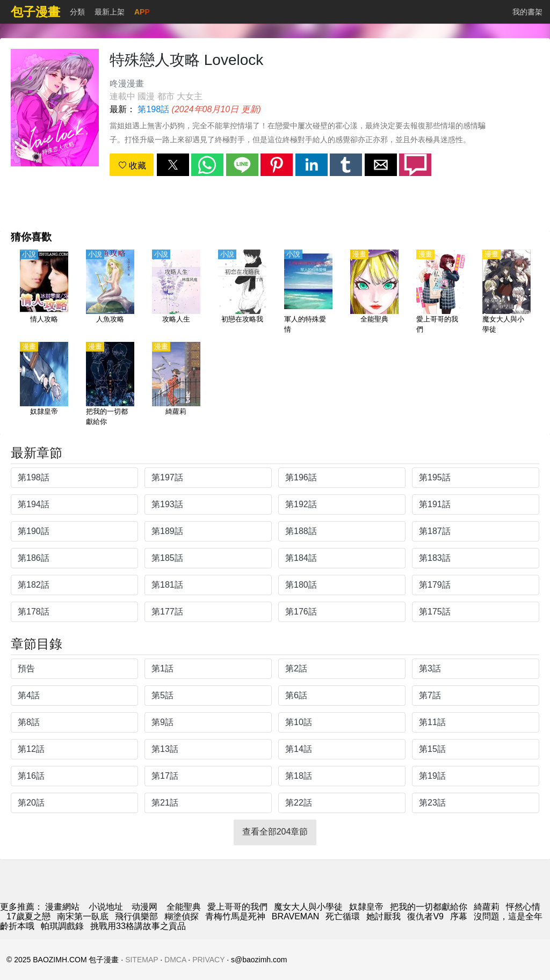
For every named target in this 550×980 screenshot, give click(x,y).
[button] (173, 165)
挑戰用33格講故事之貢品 (138, 926)
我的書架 (527, 12)
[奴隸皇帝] (44, 385)
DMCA (175, 960)
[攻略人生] (176, 292)
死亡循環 (343, 916)
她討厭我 (383, 916)
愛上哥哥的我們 (237, 907)
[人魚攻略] (110, 292)
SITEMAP (142, 960)
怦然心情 (523, 907)
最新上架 (110, 12)
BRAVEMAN (296, 916)
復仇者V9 (425, 916)
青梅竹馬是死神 (235, 916)
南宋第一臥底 (83, 916)
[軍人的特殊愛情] (308, 292)
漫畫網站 (62, 907)
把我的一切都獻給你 (429, 907)
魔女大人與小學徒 (308, 907)
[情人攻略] (44, 292)
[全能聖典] (374, 292)
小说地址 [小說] (106, 907)
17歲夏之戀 (28, 916)
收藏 (132, 166)
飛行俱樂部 (136, 916)
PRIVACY (208, 960)
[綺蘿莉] (176, 385)
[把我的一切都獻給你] (110, 385)
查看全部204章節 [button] (275, 832)
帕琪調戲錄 (62, 926)
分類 (77, 12)
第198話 (153, 109)
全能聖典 (184, 907)
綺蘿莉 (487, 907)
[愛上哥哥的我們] (440, 292)
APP (142, 12)
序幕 (459, 916)
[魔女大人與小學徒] (506, 292)
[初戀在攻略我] (242, 292)
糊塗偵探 (182, 916)
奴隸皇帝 (366, 907)
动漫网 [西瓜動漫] (144, 907)
